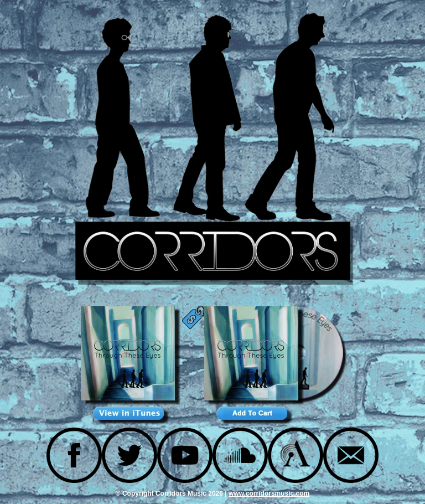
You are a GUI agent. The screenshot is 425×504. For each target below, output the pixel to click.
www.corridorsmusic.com (269, 493)
